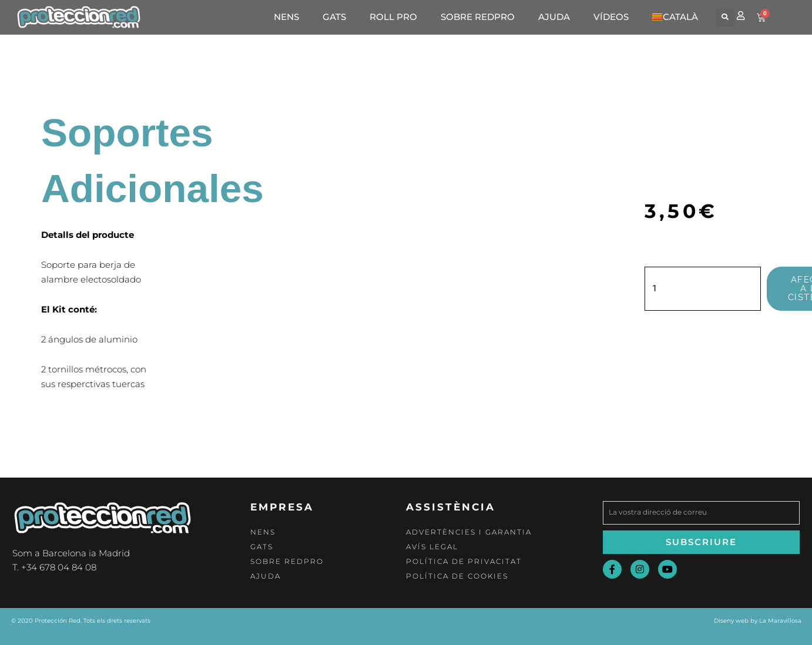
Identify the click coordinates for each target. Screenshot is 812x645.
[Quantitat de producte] (703, 289)
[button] (725, 17)
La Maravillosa (780, 621)
